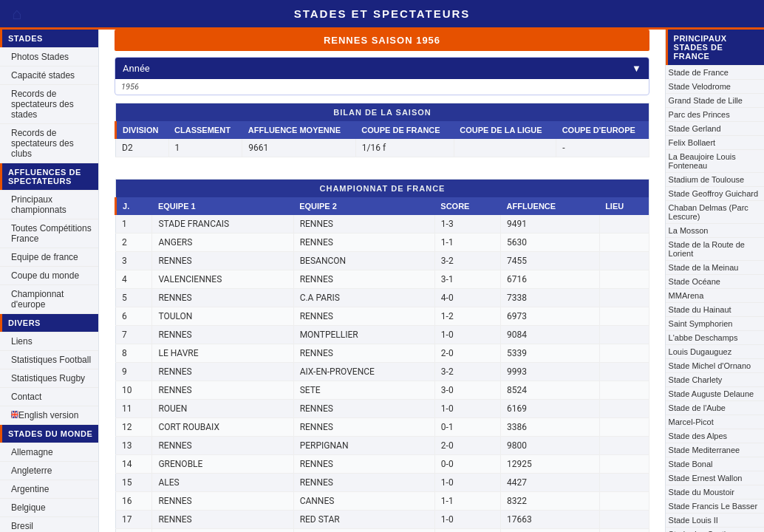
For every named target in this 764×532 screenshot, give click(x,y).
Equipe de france (45, 257)
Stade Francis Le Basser (713, 506)
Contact (26, 397)
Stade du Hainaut (700, 310)
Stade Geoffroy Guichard (713, 194)
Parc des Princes (699, 115)
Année (382, 68)
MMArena (686, 296)
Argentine (30, 489)
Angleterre (31, 471)
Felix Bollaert (692, 143)
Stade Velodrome (700, 86)
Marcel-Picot (691, 422)
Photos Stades (40, 57)
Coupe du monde (45, 276)
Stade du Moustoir (702, 492)
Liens (22, 341)
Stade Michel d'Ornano (710, 366)
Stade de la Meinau (704, 267)
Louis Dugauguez (700, 352)
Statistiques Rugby (48, 378)
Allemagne (32, 452)
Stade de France (699, 72)
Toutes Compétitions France (51, 233)
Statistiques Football (51, 360)
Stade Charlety (696, 380)
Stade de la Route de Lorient (707, 249)
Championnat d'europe (37, 299)
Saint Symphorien (701, 324)
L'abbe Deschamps (703, 338)
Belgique (28, 508)
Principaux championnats (39, 205)
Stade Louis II (693, 520)
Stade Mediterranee (705, 450)
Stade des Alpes (698, 436)
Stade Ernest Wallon (706, 478)
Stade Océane (695, 282)
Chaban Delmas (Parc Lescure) (709, 212)
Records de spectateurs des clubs (42, 143)
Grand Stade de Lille (706, 100)
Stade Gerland (695, 129)
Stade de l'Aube (697, 408)
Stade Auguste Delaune (712, 394)
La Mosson (689, 231)
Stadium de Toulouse (707, 180)
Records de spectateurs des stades (42, 104)
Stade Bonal (691, 464)
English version (45, 415)
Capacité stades (43, 75)
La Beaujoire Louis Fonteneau (702, 161)
